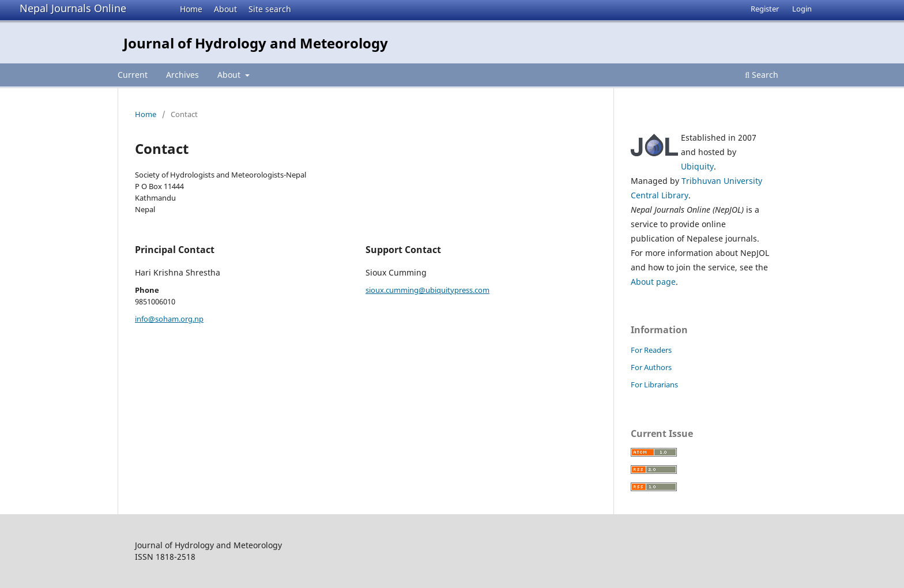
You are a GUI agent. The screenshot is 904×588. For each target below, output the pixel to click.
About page (653, 282)
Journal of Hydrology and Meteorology (256, 43)
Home (191, 9)
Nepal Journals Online (73, 8)
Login (802, 9)
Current (133, 75)
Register (765, 9)
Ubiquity (697, 166)
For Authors (651, 367)
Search (762, 75)
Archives (182, 75)
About (225, 9)
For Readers (651, 350)
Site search (270, 9)
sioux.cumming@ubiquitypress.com (427, 290)
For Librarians (654, 385)
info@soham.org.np (169, 319)
